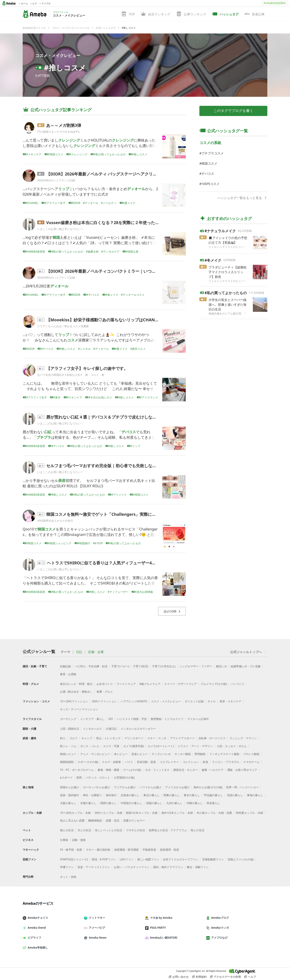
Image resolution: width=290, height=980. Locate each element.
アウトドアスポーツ (182, 738)
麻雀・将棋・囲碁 (109, 770)
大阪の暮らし (68, 803)
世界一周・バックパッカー (242, 787)
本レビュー (121, 754)
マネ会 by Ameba (160, 918)
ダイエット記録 (194, 701)
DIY (111, 719)
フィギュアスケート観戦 (224, 754)
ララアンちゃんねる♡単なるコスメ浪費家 (63, 326)
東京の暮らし (192, 795)
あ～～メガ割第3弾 (64, 125)
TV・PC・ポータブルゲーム (77, 770)
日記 (79, 652)
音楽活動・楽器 (146, 762)
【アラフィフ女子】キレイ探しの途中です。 (87, 368)
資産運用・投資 (169, 850)
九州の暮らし (174, 803)
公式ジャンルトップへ (249, 652)
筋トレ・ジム (68, 746)
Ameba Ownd (36, 928)
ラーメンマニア (126, 684)
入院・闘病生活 (70, 729)
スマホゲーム (251, 762)
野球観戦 (200, 754)
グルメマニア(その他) (214, 684)
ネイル (212, 701)
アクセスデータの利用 (225, 977)
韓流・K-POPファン (104, 859)
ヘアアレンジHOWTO (134, 701)
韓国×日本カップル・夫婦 (142, 813)
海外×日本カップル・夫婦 (177, 813)
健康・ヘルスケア (213, 770)
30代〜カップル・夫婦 (108, 813)
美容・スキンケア (230, 701)
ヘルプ (250, 977)
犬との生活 (84, 830)
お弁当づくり (105, 684)
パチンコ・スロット (98, 778)
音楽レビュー (140, 754)
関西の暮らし (109, 803)
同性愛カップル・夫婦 (249, 813)
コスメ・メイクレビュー (58, 55)
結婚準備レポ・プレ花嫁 (246, 666)
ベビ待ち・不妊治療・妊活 (91, 666)
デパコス (208, 174)
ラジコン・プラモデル (226, 762)
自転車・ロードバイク (212, 738)
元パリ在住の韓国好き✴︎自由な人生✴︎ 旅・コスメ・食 (71, 375)
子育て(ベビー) (120, 666)
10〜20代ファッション (74, 701)
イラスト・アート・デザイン (195, 746)
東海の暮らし (255, 795)
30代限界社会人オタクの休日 (55, 521)
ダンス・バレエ (90, 746)
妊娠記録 (65, 666)
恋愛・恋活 (113, 820)
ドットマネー (96, 918)
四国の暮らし (154, 803)
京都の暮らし (88, 803)
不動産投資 (149, 850)
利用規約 (199, 977)
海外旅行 (111, 795)
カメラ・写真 (111, 746)
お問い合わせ (179, 977)
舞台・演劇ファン (198, 867)
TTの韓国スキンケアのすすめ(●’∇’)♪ (59, 132)
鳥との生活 (198, 830)
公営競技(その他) (124, 778)
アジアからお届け (125, 787)
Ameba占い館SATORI (163, 938)
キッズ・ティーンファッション (79, 709)
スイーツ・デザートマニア (181, 684)
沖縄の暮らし (195, 803)
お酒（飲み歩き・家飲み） (76, 692)
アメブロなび (219, 938)
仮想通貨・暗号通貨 (126, 850)
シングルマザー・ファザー (196, 666)
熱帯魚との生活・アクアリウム (168, 830)
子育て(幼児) (141, 666)
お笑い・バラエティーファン (132, 867)
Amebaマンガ (219, 928)
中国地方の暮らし (131, 803)
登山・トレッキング (108, 738)
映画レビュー (68, 754)
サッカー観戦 (183, 754)
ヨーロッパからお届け (97, 787)
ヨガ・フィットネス (157, 770)
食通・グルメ (105, 692)
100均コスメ (210, 184)
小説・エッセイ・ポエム (232, 746)
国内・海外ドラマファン (168, 867)
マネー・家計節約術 (98, 850)
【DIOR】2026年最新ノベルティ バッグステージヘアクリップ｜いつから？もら (120, 174)
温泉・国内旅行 (70, 795)
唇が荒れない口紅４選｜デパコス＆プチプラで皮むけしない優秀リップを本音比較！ (124, 417)
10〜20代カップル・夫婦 (75, 813)
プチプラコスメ (213, 153)
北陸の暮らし (235, 795)
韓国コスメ (209, 163)
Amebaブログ (219, 918)
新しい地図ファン (148, 859)
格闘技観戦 (67, 762)
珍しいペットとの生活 (109, 830)
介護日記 (111, 729)
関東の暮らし (172, 795)
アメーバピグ (96, 928)
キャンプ (87, 738)
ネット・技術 (68, 877)
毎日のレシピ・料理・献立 (76, 684)
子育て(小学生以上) (164, 666)
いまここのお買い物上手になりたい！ (60, 229)
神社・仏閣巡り (92, 795)
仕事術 (64, 840)
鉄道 (205, 762)
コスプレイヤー (169, 762)
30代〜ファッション (104, 701)
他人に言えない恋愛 (72, 820)
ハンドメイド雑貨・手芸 (132, 719)
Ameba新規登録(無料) (275, 3)
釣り (63, 738)
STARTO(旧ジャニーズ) (74, 859)
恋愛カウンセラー (134, 820)
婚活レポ (221, 666)
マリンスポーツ (134, 738)
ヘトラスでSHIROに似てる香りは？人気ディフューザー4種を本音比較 (112, 563)
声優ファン (67, 867)
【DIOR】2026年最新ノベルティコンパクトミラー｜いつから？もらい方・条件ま (121, 271)
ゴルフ (73, 738)
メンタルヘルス (92, 729)
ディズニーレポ (161, 754)
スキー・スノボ (157, 738)
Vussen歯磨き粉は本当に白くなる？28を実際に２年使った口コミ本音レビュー (119, 223)
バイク (129, 762)
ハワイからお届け (150, 787)
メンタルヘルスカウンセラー (138, 729)
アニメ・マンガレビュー (95, 754)
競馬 (79, 778)
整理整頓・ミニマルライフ (167, 719)
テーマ (65, 652)
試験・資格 (79, 840)
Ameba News (97, 938)
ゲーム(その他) (132, 770)
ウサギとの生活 (135, 830)
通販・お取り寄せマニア (242, 770)
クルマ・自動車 (111, 762)
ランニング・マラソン (243, 738)
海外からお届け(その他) (208, 787)
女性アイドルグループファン (181, 859)
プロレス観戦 (251, 754)
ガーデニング (68, 719)
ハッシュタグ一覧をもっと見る (242, 198)
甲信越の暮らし (213, 795)
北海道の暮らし (130, 795)
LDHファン (127, 859)
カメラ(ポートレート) (161, 746)
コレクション (191, 762)
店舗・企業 (96, 652)
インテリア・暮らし (92, 719)
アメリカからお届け (177, 787)
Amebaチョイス (37, 918)
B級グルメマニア (150, 684)
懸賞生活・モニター (186, 770)
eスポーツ (66, 778)
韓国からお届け (70, 787)
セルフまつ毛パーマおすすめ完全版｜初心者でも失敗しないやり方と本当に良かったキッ (128, 466)
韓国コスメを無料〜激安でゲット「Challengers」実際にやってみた (109, 514)
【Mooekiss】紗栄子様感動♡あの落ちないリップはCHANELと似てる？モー (117, 320)
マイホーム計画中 (198, 719)
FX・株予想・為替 (71, 850)
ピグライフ (34, 938)
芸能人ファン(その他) (241, 859)
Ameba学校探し (37, 948)
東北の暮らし (152, 795)
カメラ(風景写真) (134, 746)
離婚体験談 (95, 820)
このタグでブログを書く (233, 111)
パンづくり (237, 684)
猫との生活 (67, 830)
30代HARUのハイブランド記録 (56, 180)
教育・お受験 (68, 674)
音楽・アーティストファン (94, 867)
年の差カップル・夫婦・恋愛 (214, 813)
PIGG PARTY (157, 928)
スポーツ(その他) (88, 762)
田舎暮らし (213, 803)
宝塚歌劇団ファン (213, 859)
